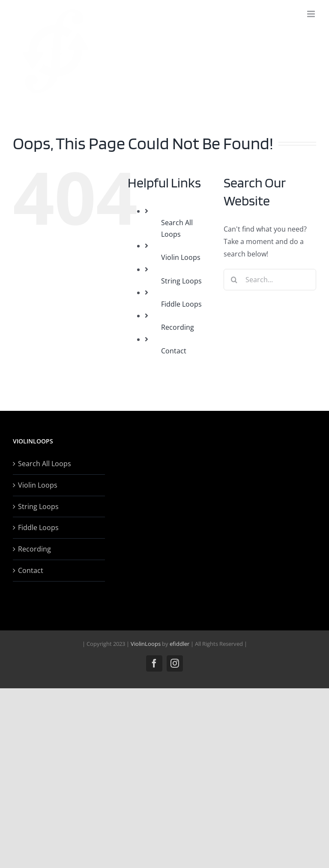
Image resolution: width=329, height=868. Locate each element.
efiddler (179, 644)
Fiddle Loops (181, 304)
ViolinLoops (146, 644)
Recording (178, 327)
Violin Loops (181, 257)
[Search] (234, 280)
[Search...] (270, 280)
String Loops (181, 281)
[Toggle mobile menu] (312, 14)
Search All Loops (45, 464)
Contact (174, 351)
